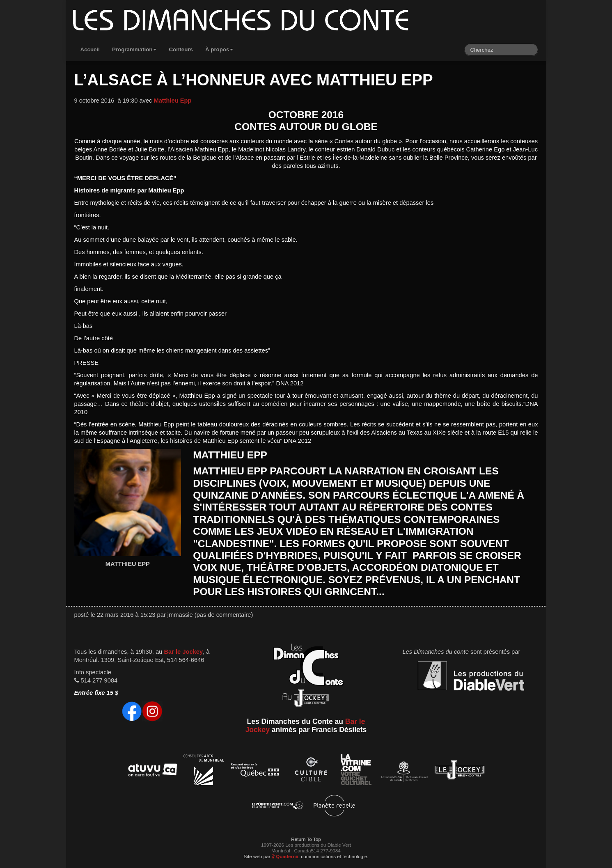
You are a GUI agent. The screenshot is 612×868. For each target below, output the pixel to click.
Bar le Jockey (183, 652)
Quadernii (285, 856)
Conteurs (181, 49)
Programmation (134, 49)
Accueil (90, 49)
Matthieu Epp (172, 101)
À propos (219, 49)
